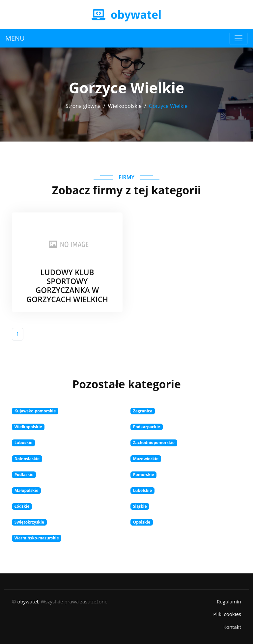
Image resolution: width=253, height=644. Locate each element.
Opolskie (142, 522)
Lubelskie (142, 490)
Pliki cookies (227, 614)
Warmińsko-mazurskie (37, 538)
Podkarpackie (147, 427)
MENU (15, 38)
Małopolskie (27, 490)
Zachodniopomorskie (154, 443)
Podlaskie (24, 475)
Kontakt (232, 627)
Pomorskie (144, 475)
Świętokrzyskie (29, 522)
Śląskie (140, 506)
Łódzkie (22, 506)
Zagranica (143, 411)
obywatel (28, 601)
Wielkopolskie (125, 106)
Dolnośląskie (27, 459)
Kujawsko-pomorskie (35, 411)
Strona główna (83, 106)
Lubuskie (23, 443)
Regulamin (229, 601)
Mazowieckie (146, 459)
